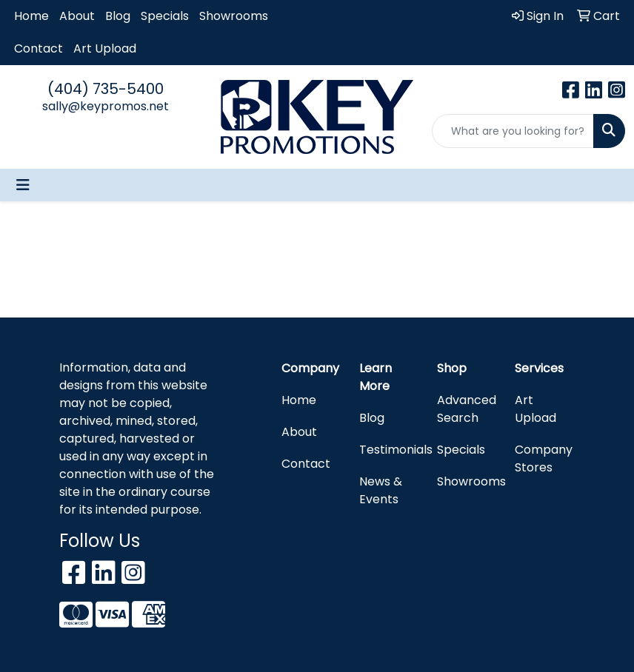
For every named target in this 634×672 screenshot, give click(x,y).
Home (31, 16)
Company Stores (544, 458)
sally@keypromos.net (106, 106)
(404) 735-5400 (106, 89)
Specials (165, 16)
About (77, 16)
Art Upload (105, 48)
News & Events (381, 490)
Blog (118, 16)
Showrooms (234, 16)
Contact (39, 48)
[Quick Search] (513, 131)
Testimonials (389, 450)
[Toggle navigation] (23, 185)
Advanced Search (467, 409)
